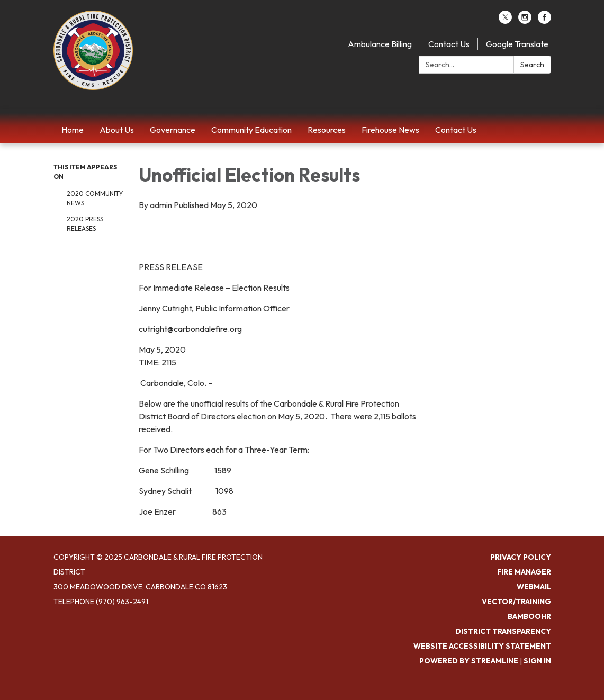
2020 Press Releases (85, 224)
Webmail (534, 587)
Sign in (537, 661)
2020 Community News (95, 198)
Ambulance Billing (380, 44)
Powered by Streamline (469, 661)
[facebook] (544, 21)
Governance (173, 130)
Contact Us (449, 44)
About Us (117, 130)
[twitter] (505, 21)
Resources (327, 130)
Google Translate (517, 44)
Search (532, 65)
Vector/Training (516, 602)
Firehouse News (390, 130)
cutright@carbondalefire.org (190, 329)
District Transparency (503, 631)
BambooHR (529, 616)
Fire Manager (524, 572)
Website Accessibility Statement (482, 646)
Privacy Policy (521, 557)
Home (73, 130)
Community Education (251, 130)
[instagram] (525, 21)
